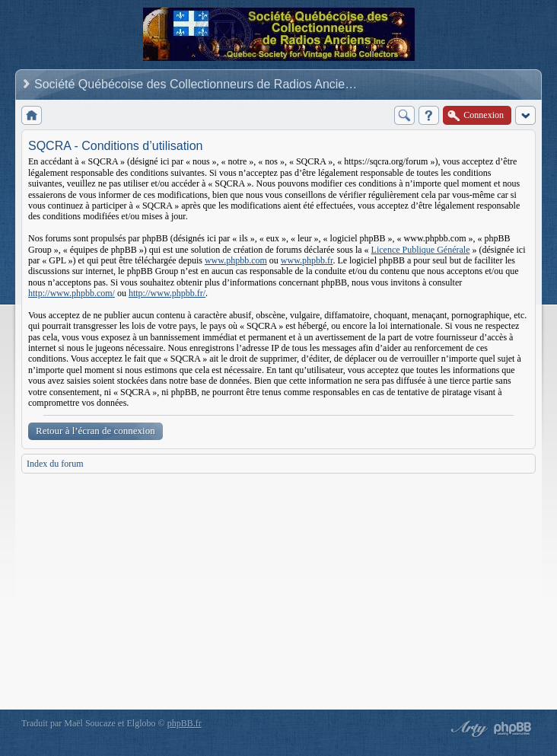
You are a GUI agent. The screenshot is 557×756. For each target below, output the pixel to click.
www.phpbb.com (236, 260)
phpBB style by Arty (467, 729)
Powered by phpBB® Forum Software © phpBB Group (513, 729)
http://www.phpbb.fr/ (167, 293)
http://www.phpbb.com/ (72, 293)
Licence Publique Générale (421, 250)
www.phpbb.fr (307, 260)
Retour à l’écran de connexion (95, 431)
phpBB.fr (185, 723)
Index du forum (55, 464)
